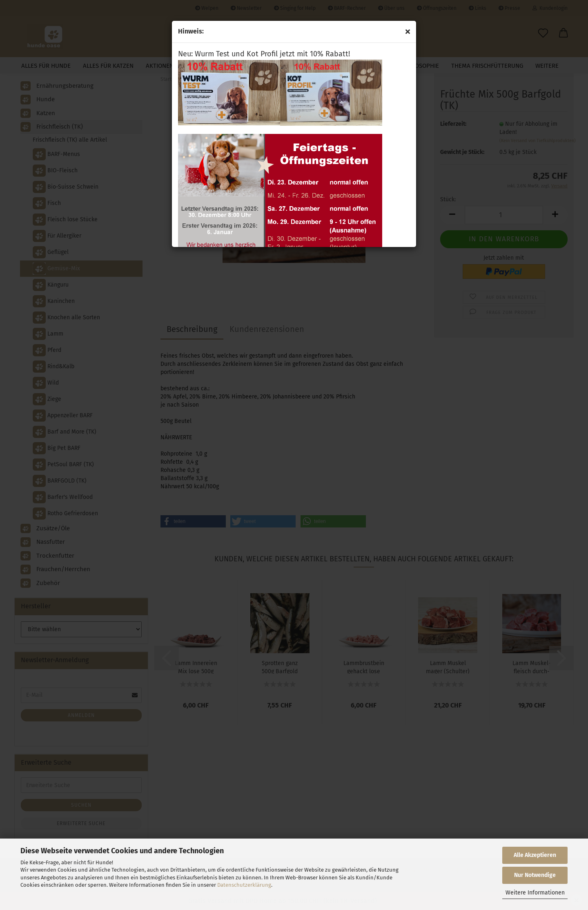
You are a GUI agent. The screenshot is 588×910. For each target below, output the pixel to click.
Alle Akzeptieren (535, 855)
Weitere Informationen (535, 893)
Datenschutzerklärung (244, 885)
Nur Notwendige (535, 875)
